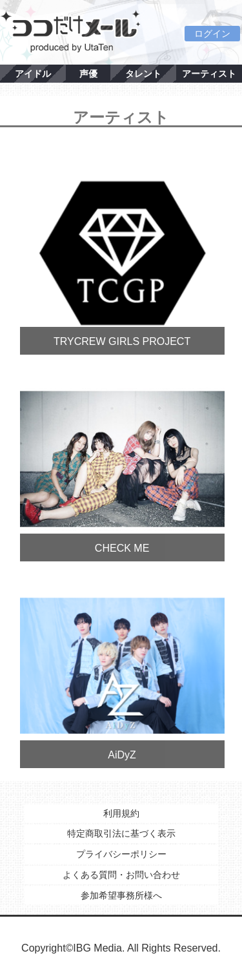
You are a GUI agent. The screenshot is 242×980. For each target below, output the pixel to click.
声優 (88, 74)
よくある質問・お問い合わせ (121, 875)
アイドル (33, 74)
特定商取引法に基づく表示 (121, 833)
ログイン (212, 34)
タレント (143, 74)
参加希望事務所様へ (121, 895)
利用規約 (121, 813)
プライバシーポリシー (121, 854)
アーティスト (209, 74)
